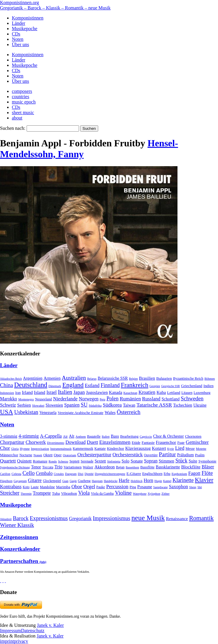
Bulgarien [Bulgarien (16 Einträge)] (164, 378)
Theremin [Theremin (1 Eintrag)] (26, 494)
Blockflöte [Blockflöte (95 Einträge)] (191, 467)
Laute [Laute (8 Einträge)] (35, 487)
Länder (18, 23)
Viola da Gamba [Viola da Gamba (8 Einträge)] (102, 493)
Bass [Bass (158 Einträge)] (115, 436)
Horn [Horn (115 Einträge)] (148, 480)
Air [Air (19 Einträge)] (65, 436)
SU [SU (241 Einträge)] (84, 405)
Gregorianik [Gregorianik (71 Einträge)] (80, 518)
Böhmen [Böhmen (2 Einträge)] (210, 379)
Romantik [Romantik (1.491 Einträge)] (201, 518)
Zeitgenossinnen (19, 537)
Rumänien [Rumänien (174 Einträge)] (130, 399)
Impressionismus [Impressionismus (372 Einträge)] (112, 518)
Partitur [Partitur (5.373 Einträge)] (167, 454)
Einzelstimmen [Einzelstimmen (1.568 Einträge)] (115, 442)
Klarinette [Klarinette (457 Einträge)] (183, 480)
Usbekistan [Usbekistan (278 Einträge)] (26, 412)
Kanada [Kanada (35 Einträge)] (116, 392)
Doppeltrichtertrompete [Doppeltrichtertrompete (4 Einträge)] (110, 474)
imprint (7, 641)
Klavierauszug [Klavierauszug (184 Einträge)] (138, 448)
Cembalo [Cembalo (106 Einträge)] (44, 473)
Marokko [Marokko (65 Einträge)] (9, 399)
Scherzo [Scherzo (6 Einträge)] (63, 461)
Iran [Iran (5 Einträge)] (18, 393)
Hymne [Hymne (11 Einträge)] (25, 449)
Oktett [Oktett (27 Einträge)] (48, 455)
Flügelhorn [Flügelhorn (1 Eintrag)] (6, 481)
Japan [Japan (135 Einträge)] (79, 392)
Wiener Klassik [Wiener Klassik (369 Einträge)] (17, 525)
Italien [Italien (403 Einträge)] (65, 392)
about (17, 118)
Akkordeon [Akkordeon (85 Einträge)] (105, 467)
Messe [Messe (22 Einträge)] (190, 449)
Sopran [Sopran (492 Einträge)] (151, 461)
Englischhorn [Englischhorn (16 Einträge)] (152, 474)
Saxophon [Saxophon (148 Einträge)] (179, 487)
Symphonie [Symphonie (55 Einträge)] (207, 461)
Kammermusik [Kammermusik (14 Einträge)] (83, 449)
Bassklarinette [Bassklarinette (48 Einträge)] (168, 467)
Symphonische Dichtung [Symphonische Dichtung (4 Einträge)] (15, 467)
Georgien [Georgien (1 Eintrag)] (155, 386)
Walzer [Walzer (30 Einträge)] (88, 467)
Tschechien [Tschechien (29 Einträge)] (183, 405)
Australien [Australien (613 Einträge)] (74, 378)
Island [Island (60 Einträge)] (40, 392)
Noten (18, 39)
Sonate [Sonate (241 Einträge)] (137, 461)
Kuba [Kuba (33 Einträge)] (161, 392)
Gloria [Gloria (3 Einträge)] (15, 449)
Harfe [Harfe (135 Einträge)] (124, 480)
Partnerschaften (23, 561)
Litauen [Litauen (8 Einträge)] (187, 393)
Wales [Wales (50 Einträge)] (110, 412)
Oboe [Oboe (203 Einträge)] (77, 487)
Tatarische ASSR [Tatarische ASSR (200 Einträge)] (154, 405)
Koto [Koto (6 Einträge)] (26, 487)
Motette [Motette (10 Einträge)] (201, 449)
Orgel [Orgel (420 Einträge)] (89, 486)
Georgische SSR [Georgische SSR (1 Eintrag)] (171, 386)
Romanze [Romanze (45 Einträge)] (40, 461)
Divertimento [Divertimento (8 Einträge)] (56, 443)
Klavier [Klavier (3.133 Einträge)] (204, 480)
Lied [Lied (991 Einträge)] (180, 448)
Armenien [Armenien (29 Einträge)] (52, 378)
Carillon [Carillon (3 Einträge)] (5, 474)
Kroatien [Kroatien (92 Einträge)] (147, 392)
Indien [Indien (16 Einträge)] (209, 386)
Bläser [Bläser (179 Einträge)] (208, 467)
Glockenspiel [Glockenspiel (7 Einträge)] (52, 481)
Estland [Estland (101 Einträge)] (92, 385)
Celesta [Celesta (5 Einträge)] (16, 474)
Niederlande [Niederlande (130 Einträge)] (65, 399)
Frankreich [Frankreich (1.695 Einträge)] (135, 385)
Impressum (11, 631)
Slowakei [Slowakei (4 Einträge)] (38, 405)
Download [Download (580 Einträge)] (75, 442)
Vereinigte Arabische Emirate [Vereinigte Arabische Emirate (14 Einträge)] (81, 413)
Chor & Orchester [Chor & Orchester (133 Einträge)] (169, 436)
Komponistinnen (28, 18)
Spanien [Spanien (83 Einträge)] (72, 405)
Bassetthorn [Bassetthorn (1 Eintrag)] (132, 467)
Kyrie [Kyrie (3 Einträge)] (171, 449)
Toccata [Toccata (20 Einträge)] (48, 467)
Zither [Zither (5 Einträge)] (166, 493)
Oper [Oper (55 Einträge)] (58, 455)
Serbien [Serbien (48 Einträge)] (24, 405)
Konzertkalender (20, 549)
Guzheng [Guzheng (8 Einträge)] (84, 481)
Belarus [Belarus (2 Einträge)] (92, 379)
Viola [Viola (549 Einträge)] (84, 493)
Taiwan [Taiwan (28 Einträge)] (129, 405)
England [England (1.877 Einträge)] (73, 385)
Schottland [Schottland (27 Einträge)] (171, 399)
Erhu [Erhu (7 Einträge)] (167, 474)
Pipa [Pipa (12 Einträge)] (133, 487)
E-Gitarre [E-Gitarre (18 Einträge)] (134, 474)
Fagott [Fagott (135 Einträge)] (194, 473)
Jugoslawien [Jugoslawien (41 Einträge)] (97, 392)
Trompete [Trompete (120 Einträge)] (42, 493)
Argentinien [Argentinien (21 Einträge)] (33, 378)
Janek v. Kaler (50, 625)
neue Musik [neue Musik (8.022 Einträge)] (148, 518)
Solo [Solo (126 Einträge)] (125, 461)
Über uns (20, 45)
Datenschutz (33, 631)
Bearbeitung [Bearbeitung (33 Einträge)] (129, 436)
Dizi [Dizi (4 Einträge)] (81, 474)
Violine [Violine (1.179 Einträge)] (123, 493)
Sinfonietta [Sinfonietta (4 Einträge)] (114, 461)
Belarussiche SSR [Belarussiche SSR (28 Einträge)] (113, 378)
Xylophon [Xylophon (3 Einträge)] (154, 494)
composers (22, 91)
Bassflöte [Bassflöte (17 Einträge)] (147, 467)
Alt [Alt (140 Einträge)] (72, 436)
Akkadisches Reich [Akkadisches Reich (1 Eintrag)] (11, 379)
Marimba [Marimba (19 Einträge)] (63, 487)
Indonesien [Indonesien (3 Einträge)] (7, 393)
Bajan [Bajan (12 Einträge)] (120, 467)
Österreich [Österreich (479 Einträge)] (129, 412)
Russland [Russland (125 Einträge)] (151, 399)
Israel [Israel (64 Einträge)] (52, 392)
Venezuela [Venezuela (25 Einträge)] (48, 412)
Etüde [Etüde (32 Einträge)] (136, 443)
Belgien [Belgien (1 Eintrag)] (133, 379)
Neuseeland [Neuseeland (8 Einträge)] (43, 399)
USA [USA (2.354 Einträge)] (7, 412)
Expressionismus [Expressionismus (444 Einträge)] (49, 518)
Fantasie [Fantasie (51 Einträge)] (148, 442)
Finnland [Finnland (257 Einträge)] (110, 385)
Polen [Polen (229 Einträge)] (113, 399)
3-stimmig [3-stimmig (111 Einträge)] (9, 436)
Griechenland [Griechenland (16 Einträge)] (192, 386)
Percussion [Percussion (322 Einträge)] (117, 487)
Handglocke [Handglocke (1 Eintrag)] (111, 481)
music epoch (24, 102)
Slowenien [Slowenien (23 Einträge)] (54, 405)
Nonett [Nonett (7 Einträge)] (38, 455)
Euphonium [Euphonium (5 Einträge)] (179, 474)
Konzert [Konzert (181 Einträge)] (159, 448)
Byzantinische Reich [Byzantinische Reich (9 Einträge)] (188, 378)
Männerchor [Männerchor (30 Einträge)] (9, 455)
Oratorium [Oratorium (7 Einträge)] (69, 455)
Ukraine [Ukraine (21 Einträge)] (200, 405)
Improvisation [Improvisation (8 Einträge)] (40, 449)
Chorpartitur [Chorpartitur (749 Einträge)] (12, 442)
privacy (21, 641)
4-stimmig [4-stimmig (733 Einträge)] (28, 436)
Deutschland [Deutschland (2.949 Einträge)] (31, 385)
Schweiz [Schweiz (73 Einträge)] (8, 405)
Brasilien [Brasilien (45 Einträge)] (147, 378)
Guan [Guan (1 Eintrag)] (66, 481)
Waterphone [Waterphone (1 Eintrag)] (140, 494)
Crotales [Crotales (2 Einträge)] (59, 474)
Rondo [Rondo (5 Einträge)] (53, 461)
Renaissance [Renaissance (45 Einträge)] (177, 519)
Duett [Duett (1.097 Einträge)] (92, 442)
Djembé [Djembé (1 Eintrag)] (89, 474)
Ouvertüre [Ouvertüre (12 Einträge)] (151, 455)
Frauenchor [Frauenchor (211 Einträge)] (166, 442)
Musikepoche (25, 29)
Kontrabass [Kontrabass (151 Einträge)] (11, 487)
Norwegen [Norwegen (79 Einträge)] (89, 399)
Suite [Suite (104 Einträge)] (193, 461)
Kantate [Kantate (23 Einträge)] (100, 449)
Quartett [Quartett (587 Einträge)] (8, 461)
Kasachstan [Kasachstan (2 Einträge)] (130, 393)
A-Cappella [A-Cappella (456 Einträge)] (51, 436)
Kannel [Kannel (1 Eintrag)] (167, 481)
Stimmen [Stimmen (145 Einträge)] (166, 461)
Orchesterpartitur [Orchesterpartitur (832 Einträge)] (95, 455)
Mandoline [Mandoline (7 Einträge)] (47, 487)
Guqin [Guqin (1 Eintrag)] (73, 481)
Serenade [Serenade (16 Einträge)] (87, 461)
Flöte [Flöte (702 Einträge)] (207, 473)
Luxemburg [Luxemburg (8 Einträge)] (202, 393)
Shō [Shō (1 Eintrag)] (200, 487)
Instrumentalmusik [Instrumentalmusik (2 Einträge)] (61, 449)
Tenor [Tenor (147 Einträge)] (36, 467)
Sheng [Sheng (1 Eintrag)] (193, 487)
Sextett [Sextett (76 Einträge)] (100, 461)
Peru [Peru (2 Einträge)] (102, 399)
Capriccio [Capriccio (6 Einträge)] (146, 436)
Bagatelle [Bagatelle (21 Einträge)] (94, 436)
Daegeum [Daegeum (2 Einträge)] (71, 474)
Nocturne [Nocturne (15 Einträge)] (26, 455)
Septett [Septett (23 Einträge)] (75, 461)
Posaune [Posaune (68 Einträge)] (145, 487)
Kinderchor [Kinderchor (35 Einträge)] (115, 449)
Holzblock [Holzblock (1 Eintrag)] (137, 481)
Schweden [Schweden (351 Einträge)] (192, 398)
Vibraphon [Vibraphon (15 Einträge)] (69, 493)
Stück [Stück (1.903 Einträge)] (181, 461)
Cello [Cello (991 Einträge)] (29, 473)
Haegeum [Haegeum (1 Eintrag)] (97, 481)
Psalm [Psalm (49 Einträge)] (200, 455)
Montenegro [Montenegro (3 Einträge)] (26, 399)
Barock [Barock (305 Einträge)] (21, 518)
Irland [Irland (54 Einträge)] (27, 392)
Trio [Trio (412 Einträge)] (58, 467)
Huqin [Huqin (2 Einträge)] (158, 481)
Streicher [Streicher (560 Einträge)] (10, 493)
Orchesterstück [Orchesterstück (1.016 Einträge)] (127, 455)
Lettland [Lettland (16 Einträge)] (174, 393)
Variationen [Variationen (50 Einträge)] (73, 467)
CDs (16, 34)
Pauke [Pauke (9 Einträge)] (100, 487)
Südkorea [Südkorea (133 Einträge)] (112, 405)
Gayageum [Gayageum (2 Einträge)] (20, 481)
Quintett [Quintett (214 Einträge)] (24, 461)
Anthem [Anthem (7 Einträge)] (81, 436)
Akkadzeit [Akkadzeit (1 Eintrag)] (6, 519)
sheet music (23, 113)
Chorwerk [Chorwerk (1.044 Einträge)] (35, 442)
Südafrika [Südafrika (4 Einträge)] (95, 405)
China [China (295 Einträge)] (7, 385)
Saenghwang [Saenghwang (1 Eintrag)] (160, 487)
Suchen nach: (13, 128)
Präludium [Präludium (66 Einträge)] (186, 455)
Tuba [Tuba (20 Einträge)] (56, 493)
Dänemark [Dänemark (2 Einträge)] (55, 386)
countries (21, 97)
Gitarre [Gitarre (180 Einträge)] (35, 480)
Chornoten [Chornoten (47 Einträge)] (193, 436)
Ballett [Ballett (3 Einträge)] (106, 437)
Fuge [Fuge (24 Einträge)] (181, 443)
